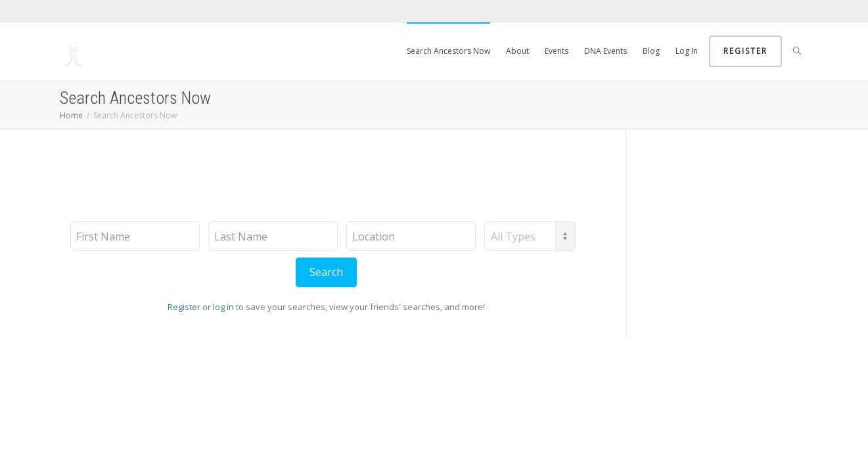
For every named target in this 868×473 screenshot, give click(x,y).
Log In (687, 51)
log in (223, 307)
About (517, 51)
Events (557, 51)
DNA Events (605, 51)
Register (745, 51)
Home (71, 115)
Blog (651, 51)
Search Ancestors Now (448, 51)
